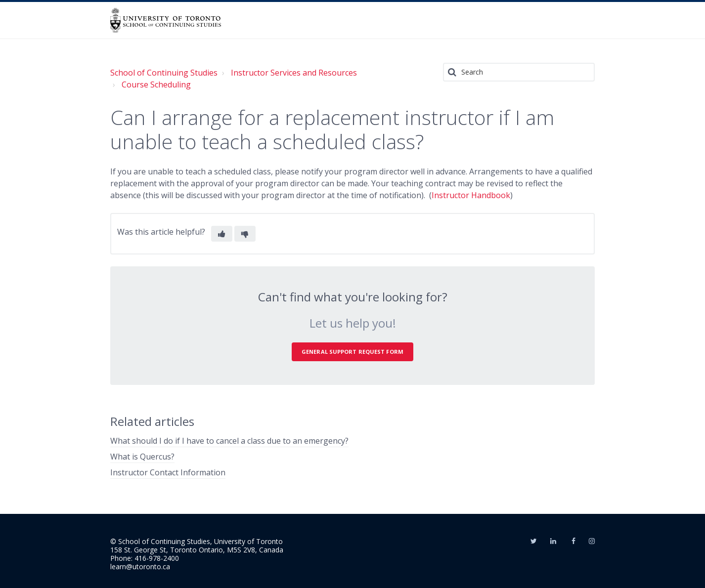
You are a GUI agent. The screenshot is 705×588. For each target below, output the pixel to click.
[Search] (519, 72)
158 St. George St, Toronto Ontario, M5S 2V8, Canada (197, 550)
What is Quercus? (142, 457)
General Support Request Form (352, 352)
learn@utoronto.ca (140, 567)
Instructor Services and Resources (294, 73)
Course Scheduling (156, 84)
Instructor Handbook (471, 195)
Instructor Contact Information (168, 472)
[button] (222, 234)
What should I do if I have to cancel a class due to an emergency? (229, 441)
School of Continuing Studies (164, 73)
